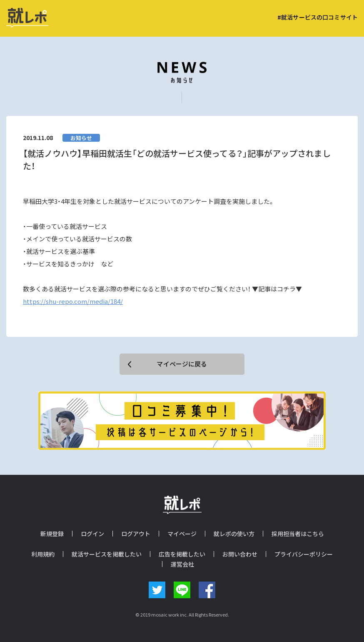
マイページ (182, 534)
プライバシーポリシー (304, 554)
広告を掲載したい (182, 554)
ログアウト (136, 534)
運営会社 (182, 564)
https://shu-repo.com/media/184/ (73, 301)
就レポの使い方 (234, 534)
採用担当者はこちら (298, 534)
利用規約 (43, 554)
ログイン (92, 534)
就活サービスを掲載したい (107, 554)
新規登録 (52, 534)
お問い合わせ (240, 554)
